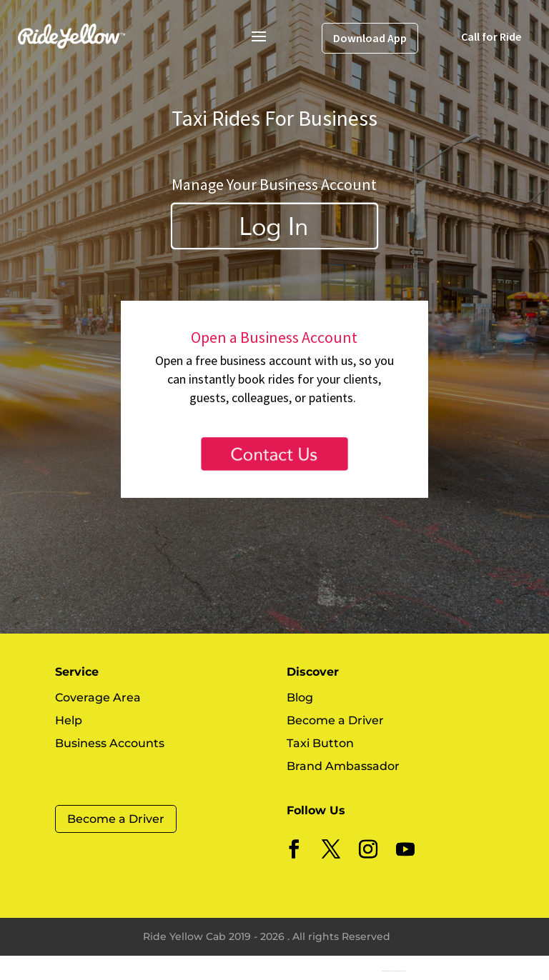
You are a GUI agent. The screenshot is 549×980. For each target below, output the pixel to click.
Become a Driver (116, 819)
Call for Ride (491, 36)
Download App (370, 38)
